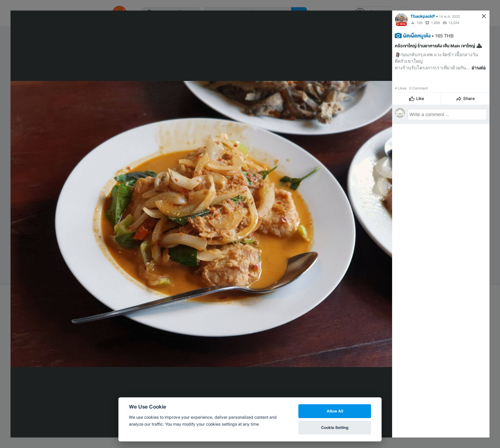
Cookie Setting (335, 427)
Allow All (335, 411)
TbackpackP (423, 16)
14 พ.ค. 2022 (449, 16)
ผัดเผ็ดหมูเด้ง (417, 36)
